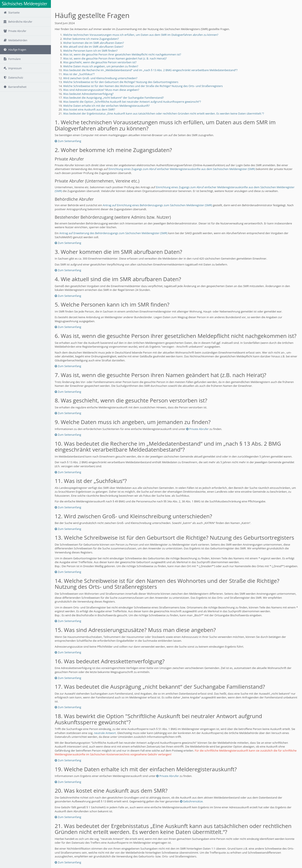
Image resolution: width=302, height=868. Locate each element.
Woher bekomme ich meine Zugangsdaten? (91, 39)
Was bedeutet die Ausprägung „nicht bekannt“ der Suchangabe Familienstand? (113, 98)
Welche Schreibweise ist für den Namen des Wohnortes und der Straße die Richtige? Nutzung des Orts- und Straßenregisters (143, 86)
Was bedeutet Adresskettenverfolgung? (88, 94)
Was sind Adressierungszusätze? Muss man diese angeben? (101, 90)
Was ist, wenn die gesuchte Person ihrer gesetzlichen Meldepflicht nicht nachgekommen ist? (122, 54)
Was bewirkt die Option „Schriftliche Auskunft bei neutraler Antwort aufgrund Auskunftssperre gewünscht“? (132, 102)
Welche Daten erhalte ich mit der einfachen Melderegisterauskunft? (106, 106)
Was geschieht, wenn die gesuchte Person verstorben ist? (100, 62)
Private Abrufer (197, 429)
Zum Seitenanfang (68, 141)
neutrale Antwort (105, 733)
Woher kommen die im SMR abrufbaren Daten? (94, 43)
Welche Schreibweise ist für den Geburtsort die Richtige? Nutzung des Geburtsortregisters (121, 82)
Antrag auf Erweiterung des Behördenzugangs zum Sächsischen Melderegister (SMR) (113, 233)
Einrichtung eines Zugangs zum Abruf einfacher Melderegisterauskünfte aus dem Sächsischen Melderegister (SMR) (182, 169)
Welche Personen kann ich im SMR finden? (90, 51)
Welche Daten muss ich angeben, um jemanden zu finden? (101, 66)
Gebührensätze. (192, 801)
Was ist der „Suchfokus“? (79, 74)
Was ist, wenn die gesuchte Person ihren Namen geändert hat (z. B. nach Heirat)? (115, 58)
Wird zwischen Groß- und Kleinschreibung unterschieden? (100, 78)
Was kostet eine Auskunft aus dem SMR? (89, 109)
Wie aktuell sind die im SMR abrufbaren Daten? (93, 47)
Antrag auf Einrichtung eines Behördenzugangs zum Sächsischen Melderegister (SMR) (158, 205)
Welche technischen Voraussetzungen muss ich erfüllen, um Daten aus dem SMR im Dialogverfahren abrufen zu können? (141, 35)
